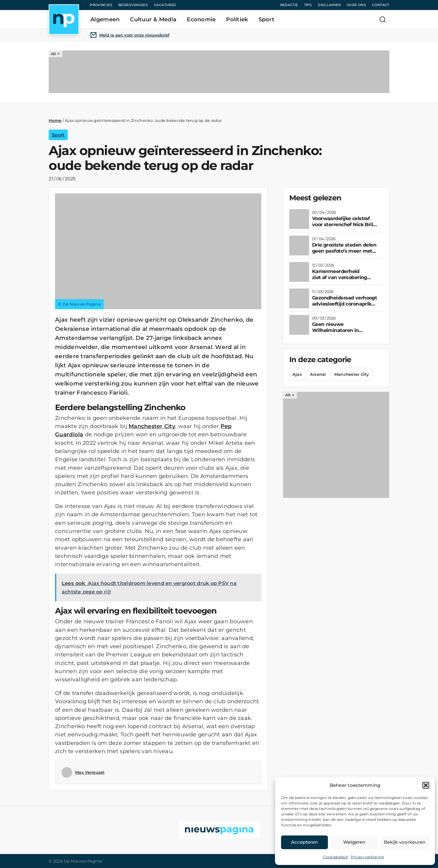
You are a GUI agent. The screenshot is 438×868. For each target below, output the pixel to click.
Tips (308, 5)
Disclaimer (329, 5)
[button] (426, 785)
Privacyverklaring (367, 857)
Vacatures (165, 5)
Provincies (101, 5)
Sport (58, 135)
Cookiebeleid (335, 857)
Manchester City (152, 426)
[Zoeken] (383, 19)
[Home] (64, 19)
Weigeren (354, 842)
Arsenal (318, 374)
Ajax (297, 374)
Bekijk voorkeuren (405, 842)
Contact (381, 5)
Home (55, 120)
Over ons (356, 5)
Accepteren (304, 842)
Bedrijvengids (133, 5)
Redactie (289, 5)
